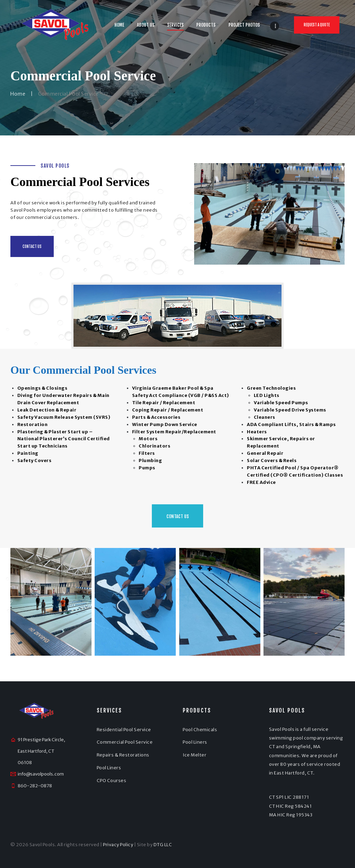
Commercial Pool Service (125, 742)
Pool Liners (109, 768)
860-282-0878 (35, 786)
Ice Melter (194, 755)
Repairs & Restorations (123, 755)
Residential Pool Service (124, 730)
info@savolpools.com (41, 774)
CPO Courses (112, 781)
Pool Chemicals (200, 730)
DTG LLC (163, 845)
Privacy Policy (118, 845)
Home (18, 94)
